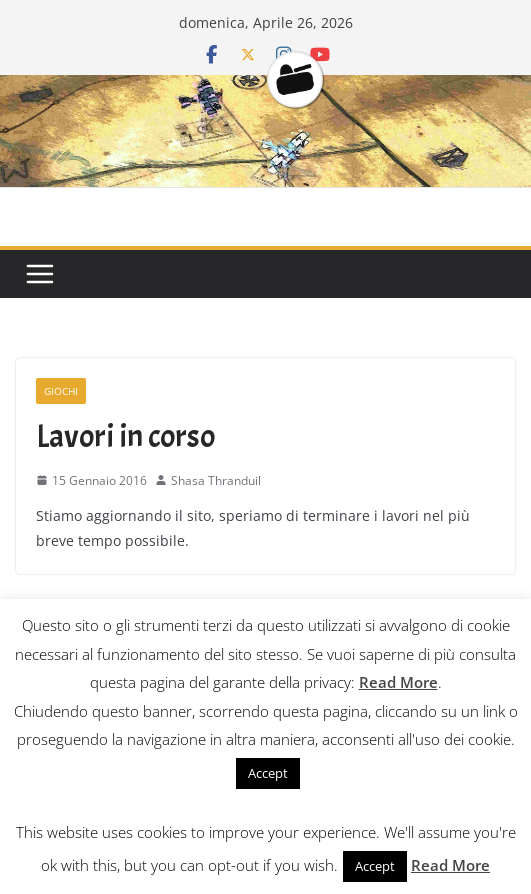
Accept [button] (268, 773)
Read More (398, 682)
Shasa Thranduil (216, 480)
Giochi (61, 391)
